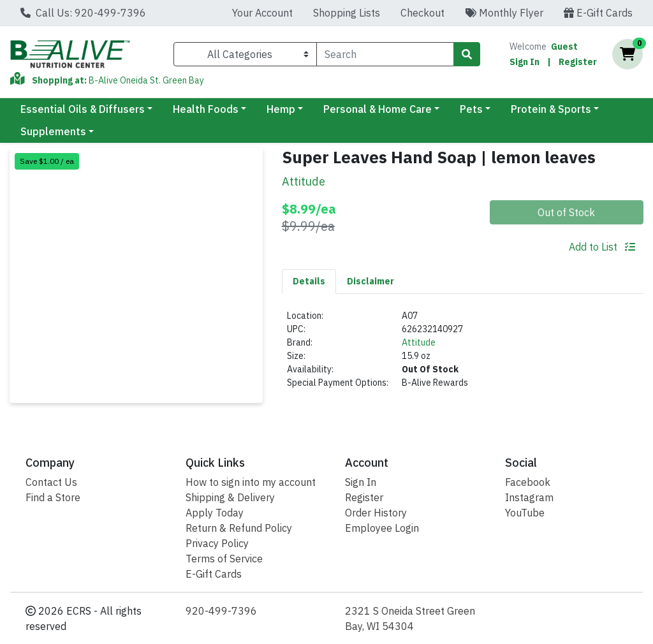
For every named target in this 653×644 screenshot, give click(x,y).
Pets (471, 109)
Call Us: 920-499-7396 (83, 13)
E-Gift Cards (598, 13)
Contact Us (51, 482)
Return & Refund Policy (239, 528)
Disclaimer (371, 281)
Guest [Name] (564, 47)
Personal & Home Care (378, 109)
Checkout (422, 13)
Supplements (53, 131)
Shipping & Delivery (230, 497)
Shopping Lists (347, 13)
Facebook (528, 482)
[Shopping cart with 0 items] (627, 54)
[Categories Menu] (245, 54)
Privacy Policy (217, 543)
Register (578, 62)
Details (309, 281)
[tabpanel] (463, 355)
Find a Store (53, 497)
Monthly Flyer (504, 13)
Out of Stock (566, 212)
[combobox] (385, 54)
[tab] (309, 281)
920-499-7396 (221, 611)
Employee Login (382, 528)
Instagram (529, 497)
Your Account (262, 13)
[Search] (385, 54)
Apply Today (215, 513)
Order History (376, 513)
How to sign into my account (251, 482)
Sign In (525, 62)
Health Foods (206, 109)
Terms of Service (224, 559)
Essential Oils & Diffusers (83, 109)
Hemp (281, 109)
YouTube (525, 513)
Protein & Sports (551, 109)
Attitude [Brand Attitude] (419, 342)
